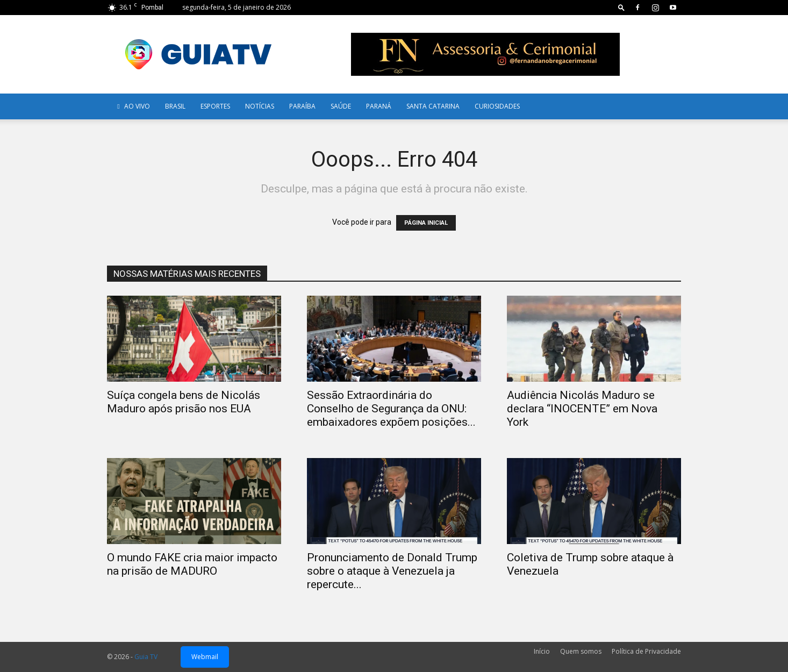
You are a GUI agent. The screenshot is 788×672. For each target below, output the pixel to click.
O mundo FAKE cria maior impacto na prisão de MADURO (192, 564)
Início (542, 651)
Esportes (215, 106)
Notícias (260, 106)
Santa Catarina (433, 106)
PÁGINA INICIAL (426, 223)
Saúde (341, 106)
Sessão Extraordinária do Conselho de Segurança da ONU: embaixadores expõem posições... (391, 409)
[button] (621, 7)
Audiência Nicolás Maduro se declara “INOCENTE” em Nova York (582, 409)
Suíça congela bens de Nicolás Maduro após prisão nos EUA (184, 402)
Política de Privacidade (646, 651)
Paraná (379, 106)
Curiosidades (497, 106)
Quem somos (581, 651)
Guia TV (146, 657)
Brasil (175, 106)
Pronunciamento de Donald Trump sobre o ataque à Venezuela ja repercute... (392, 571)
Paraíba (302, 106)
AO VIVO (132, 106)
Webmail (205, 657)
